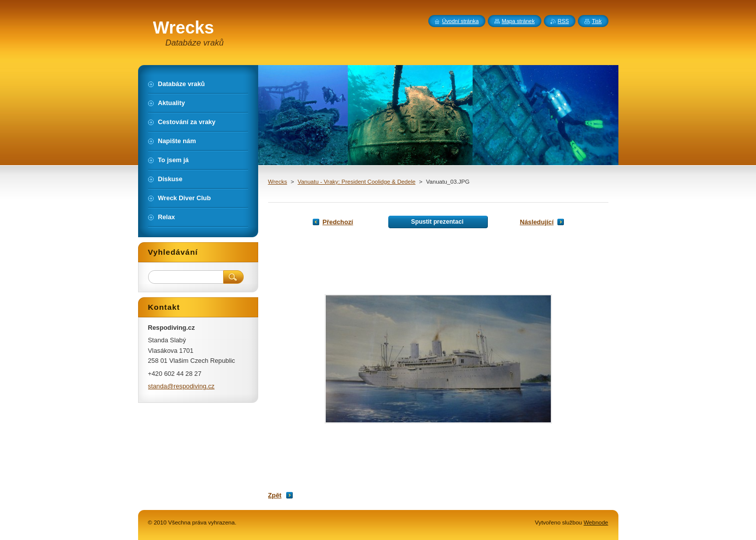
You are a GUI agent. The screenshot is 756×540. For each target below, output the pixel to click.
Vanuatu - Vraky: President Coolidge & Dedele (357, 182)
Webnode (596, 522)
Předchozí (338, 222)
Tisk (597, 21)
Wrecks (278, 182)
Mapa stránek (518, 21)
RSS (563, 21)
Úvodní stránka (461, 21)
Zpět (275, 495)
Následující (537, 222)
